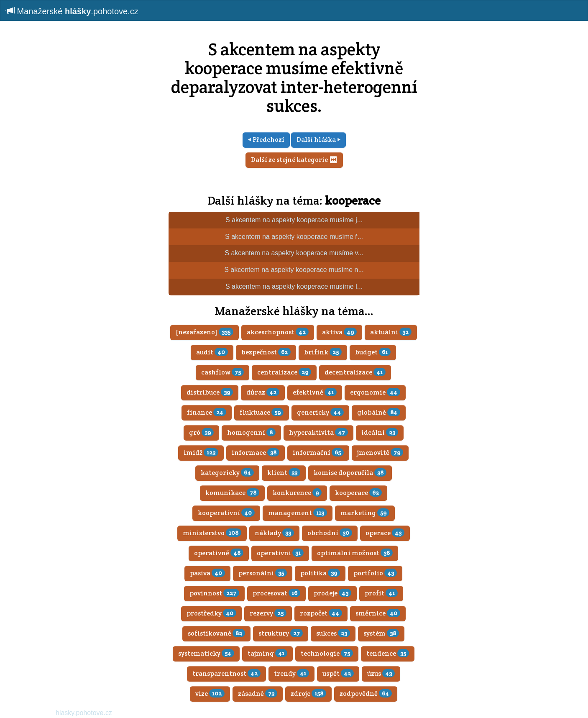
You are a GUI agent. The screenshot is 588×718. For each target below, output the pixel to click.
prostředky (211, 613)
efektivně (315, 392)
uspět (338, 673)
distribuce (210, 392)
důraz (263, 392)
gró (201, 432)
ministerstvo (212, 533)
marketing (365, 513)
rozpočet (321, 613)
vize (210, 694)
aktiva (339, 332)
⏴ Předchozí (266, 140)
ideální (380, 432)
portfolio (375, 573)
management (298, 513)
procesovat (276, 593)
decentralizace (355, 372)
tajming (267, 653)
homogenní (251, 432)
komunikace (232, 493)
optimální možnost (355, 553)
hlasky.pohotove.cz (84, 713)
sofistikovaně (216, 633)
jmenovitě (380, 453)
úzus (381, 673)
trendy (291, 673)
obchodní (330, 533)
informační (318, 453)
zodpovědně (366, 694)
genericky (320, 412)
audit (212, 352)
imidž (201, 453)
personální (263, 573)
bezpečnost (266, 352)
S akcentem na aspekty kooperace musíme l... (294, 286)
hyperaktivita (318, 432)
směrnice (378, 613)
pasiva (207, 573)
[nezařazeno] (205, 332)
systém (381, 633)
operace (385, 533)
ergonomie (375, 392)
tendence (388, 653)
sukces (333, 633)
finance (207, 412)
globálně (379, 412)
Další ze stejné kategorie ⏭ (294, 160)
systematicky (206, 653)
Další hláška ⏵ (318, 140)
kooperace (353, 200)
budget (373, 352)
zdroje (308, 694)
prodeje (332, 593)
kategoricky (227, 473)
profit (381, 593)
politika (320, 573)
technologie (327, 653)
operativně (219, 553)
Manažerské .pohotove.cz (72, 11)
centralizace (284, 372)
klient (284, 473)
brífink (323, 352)
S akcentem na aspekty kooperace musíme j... (294, 220)
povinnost (214, 593)
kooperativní (226, 513)
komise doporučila (350, 473)
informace (256, 453)
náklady (274, 533)
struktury (281, 633)
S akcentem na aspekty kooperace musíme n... (294, 270)
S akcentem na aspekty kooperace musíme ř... (294, 237)
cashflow (222, 372)
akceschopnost (278, 332)
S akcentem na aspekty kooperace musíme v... (294, 253)
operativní (280, 553)
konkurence (297, 493)
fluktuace (262, 412)
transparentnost (226, 673)
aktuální (391, 332)
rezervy (268, 613)
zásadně (258, 694)
